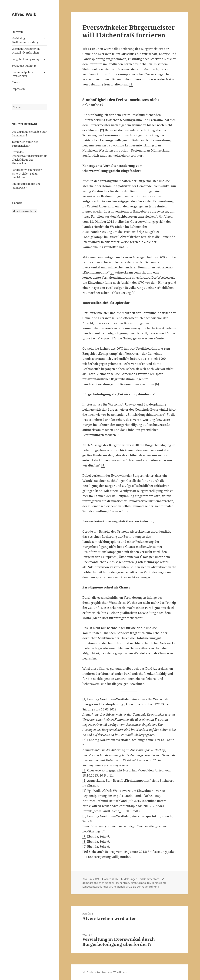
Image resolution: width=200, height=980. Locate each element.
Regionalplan (121, 887)
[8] (119, 435)
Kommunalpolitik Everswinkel (22, 74)
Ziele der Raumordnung (145, 887)
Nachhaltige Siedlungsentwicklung (25, 40)
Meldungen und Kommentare (141, 879)
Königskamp (159, 883)
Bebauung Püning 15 (24, 66)
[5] (134, 293)
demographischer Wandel (98, 883)
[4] (112, 272)
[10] (170, 562)
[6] (157, 384)
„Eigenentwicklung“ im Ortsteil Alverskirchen (26, 51)
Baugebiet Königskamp (26, 59)
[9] (103, 465)
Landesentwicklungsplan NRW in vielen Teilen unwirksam (27, 174)
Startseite (18, 32)
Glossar (16, 82)
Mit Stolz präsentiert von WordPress (104, 972)
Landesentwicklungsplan (97, 887)
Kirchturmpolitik (140, 883)
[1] (131, 84)
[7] (167, 415)
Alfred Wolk (24, 14)
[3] (127, 247)
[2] (102, 130)
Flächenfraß (122, 883)
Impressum (19, 89)
